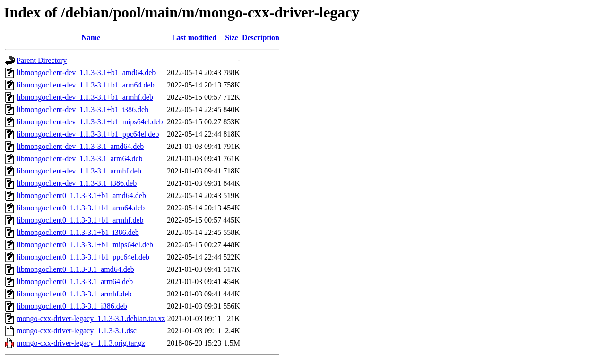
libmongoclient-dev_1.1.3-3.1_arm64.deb (80, 159)
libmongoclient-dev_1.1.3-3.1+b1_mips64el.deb (90, 122)
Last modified (194, 38)
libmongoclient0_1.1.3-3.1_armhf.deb (74, 294)
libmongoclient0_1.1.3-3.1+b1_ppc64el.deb (83, 257)
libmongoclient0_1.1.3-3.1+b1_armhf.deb (80, 220)
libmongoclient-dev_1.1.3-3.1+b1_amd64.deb (86, 73)
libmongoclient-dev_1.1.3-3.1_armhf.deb (79, 171)
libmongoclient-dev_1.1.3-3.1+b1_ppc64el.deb (88, 134)
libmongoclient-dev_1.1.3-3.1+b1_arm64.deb (86, 85)
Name (91, 38)
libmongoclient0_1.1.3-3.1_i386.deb (72, 306)
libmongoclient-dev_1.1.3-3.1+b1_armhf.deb (85, 97)
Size (232, 38)
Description (261, 38)
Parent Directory (42, 60)
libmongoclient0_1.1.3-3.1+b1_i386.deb (78, 232)
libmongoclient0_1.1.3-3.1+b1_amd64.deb (81, 195)
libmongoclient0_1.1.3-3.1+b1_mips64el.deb (85, 245)
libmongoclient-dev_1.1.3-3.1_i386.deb (77, 183)
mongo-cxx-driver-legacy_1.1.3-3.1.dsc (77, 331)
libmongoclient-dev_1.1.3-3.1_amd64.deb (80, 146)
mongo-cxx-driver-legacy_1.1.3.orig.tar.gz (81, 343)
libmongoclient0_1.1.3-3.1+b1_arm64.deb (81, 208)
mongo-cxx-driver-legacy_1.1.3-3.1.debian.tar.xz (91, 318)
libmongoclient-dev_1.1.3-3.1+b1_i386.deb (82, 109)
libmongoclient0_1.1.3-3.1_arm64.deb (75, 282)
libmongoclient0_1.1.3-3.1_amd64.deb (75, 269)
